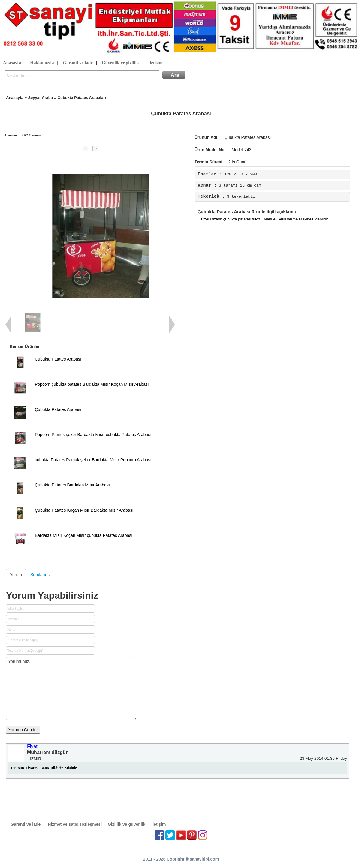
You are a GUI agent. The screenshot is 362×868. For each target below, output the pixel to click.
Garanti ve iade (78, 63)
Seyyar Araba (40, 98)
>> (95, 149)
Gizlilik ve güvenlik (127, 824)
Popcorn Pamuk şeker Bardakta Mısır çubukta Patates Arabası (93, 435)
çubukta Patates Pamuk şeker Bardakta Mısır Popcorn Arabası (93, 460)
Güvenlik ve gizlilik (120, 63)
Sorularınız (41, 575)
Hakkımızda (42, 63)
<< (85, 149)
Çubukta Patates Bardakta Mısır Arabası (72, 485)
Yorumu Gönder (23, 730)
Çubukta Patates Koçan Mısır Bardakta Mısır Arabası (84, 510)
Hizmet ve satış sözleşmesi (75, 824)
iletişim (158, 824)
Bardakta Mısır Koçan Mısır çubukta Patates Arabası (84, 535)
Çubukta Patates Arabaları (82, 98)
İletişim (155, 63)
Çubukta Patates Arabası (58, 359)
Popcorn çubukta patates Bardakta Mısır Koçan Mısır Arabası (92, 384)
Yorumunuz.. (71, 688)
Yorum (16, 575)
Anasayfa (12, 63)
